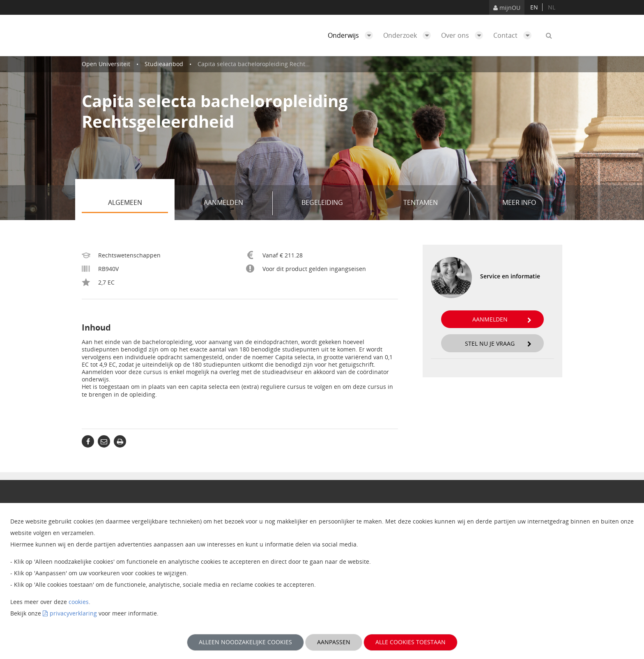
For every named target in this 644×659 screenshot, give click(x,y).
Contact (514, 35)
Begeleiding (333, 203)
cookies (79, 602)
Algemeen (138, 203)
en (534, 7)
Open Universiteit (106, 64)
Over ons (464, 35)
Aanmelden (235, 203)
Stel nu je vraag (498, 343)
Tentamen (434, 203)
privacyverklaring (73, 613)
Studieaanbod (164, 64)
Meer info (519, 202)
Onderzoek (409, 35)
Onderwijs (352, 35)
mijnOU (507, 8)
